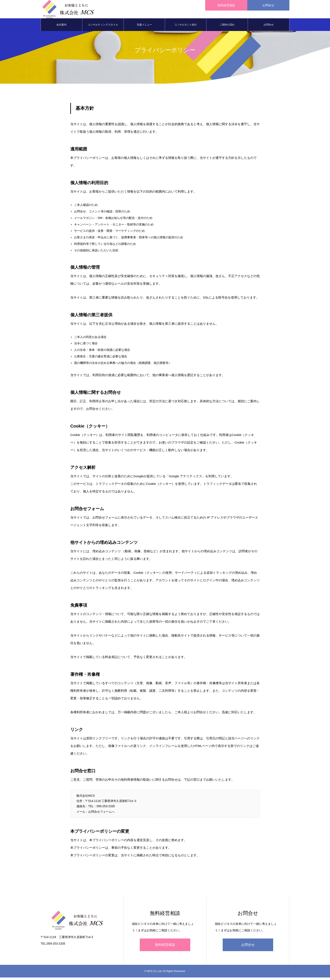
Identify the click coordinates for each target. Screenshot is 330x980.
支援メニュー (144, 27)
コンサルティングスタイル (103, 27)
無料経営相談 (165, 947)
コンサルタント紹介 (186, 27)
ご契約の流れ (227, 27)
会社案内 (61, 27)
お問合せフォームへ (101, 814)
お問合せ (269, 27)
